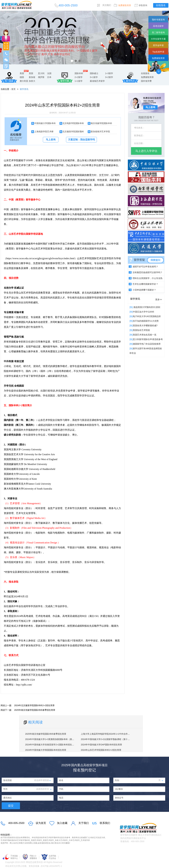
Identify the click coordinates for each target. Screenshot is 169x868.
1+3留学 (109, 73)
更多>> (159, 299)
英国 (31, 73)
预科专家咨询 (158, 20)
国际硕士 (94, 73)
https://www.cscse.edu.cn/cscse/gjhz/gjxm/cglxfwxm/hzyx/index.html (40, 258)
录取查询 (143, 5)
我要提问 (155, 260)
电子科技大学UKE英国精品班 (147, 316)
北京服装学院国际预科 (73, 132)
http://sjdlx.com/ (24, 685)
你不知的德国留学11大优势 (146, 321)
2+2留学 (79, 77)
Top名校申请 (158, 52)
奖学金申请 (158, 45)
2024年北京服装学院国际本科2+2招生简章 (34, 705)
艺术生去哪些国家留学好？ (145, 284)
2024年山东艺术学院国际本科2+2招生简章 (101, 750)
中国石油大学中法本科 (144, 312)
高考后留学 (158, 26)
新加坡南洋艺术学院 (100, 132)
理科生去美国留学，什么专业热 (147, 278)
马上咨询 (51, 140)
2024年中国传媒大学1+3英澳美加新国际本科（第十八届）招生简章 (57, 739)
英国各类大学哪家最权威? (145, 326)
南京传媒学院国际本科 (101, 123)
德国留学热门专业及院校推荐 (147, 344)
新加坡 (32, 77)
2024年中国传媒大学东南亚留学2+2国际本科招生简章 (51, 745)
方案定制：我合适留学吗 (81, 140)
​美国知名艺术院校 (141, 330)
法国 (49, 73)
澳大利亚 (24, 81)
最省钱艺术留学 (97, 81)
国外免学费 (146, 81)
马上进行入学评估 (146, 151)
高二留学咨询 (158, 32)
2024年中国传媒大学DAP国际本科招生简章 (101, 745)
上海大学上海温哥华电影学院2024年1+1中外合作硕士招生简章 (111, 734)
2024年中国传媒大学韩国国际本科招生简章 (46, 750)
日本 (49, 77)
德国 (22, 77)
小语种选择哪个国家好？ (144, 290)
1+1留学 (79, 81)
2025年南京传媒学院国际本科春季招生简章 (35, 710)
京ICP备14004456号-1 (51, 866)
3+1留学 (94, 77)
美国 (22, 73)
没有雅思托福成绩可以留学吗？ (147, 272)
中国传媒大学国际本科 (45, 123)
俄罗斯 (41, 77)
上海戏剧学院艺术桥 (44, 132)
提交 (11, 806)
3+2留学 (109, 77)
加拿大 (32, 81)
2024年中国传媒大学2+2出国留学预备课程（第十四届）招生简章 (112, 739)
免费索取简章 (125, 5)
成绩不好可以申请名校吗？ (145, 267)
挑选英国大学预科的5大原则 (147, 307)
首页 (13, 89)
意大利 (41, 73)
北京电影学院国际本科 (73, 123)
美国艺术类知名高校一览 (145, 335)
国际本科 (79, 73)
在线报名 (161, 5)
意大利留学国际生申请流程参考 (148, 339)
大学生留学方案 (158, 39)
